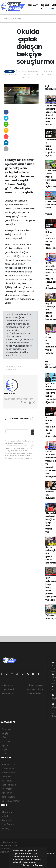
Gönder (33, 432)
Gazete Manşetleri (11, 801)
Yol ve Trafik (8, 769)
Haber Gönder (34, 693)
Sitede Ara (7, 812)
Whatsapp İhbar (35, 689)
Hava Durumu (9, 765)
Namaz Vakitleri (9, 773)
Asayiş (18, 18)
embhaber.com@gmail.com (19, 399)
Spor (4, 753)
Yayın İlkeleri (8, 689)
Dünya (5, 737)
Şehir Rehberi (8, 797)
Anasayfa (8, 18)
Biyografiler (7, 820)
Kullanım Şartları (35, 685)
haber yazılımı (7, 855)
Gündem (33, 5)
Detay (25, 865)
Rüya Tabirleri (8, 824)
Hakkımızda (7, 685)
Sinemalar (7, 789)
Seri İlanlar (7, 793)
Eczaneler (6, 777)
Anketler (6, 816)
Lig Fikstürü (7, 781)
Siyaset (5, 745)
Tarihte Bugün (9, 785)
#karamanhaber (14, 366)
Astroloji (5, 828)
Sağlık (4, 749)
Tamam (38, 865)
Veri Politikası (8, 693)
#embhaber (11, 370)
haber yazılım (7, 861)
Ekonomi (6, 741)
